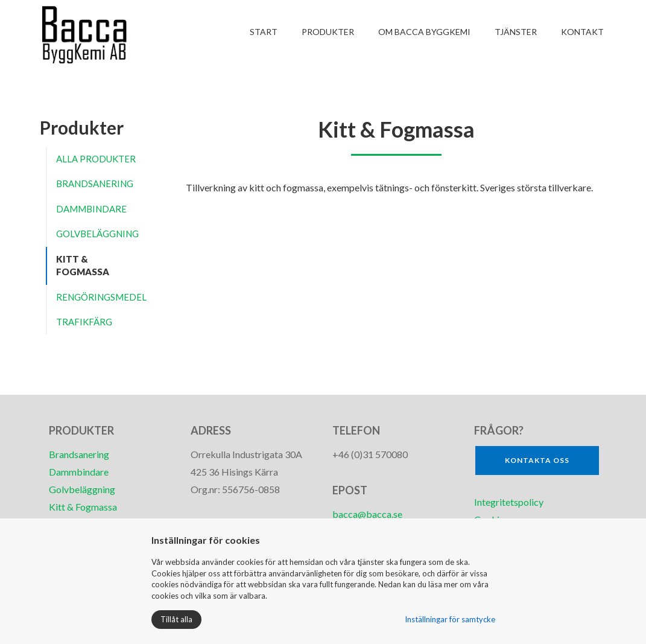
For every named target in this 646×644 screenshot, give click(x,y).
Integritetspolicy (510, 502)
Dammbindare (91, 209)
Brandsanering (95, 183)
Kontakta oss (537, 460)
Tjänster (516, 32)
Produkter (328, 32)
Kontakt (582, 32)
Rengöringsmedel (101, 297)
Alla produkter (96, 159)
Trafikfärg (84, 322)
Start (264, 32)
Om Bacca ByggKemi (424, 32)
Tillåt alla (176, 619)
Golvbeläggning (97, 234)
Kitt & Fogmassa (83, 265)
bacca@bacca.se (367, 514)
